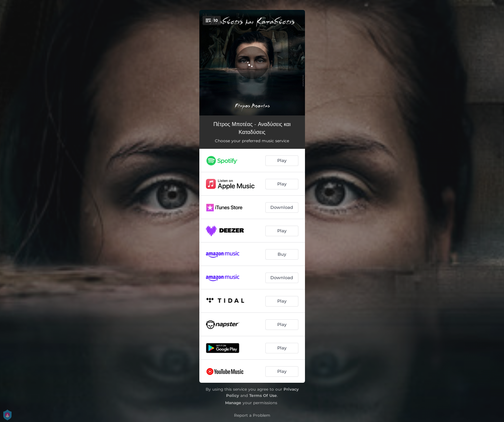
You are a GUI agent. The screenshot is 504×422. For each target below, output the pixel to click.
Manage (233, 403)
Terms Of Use (263, 395)
